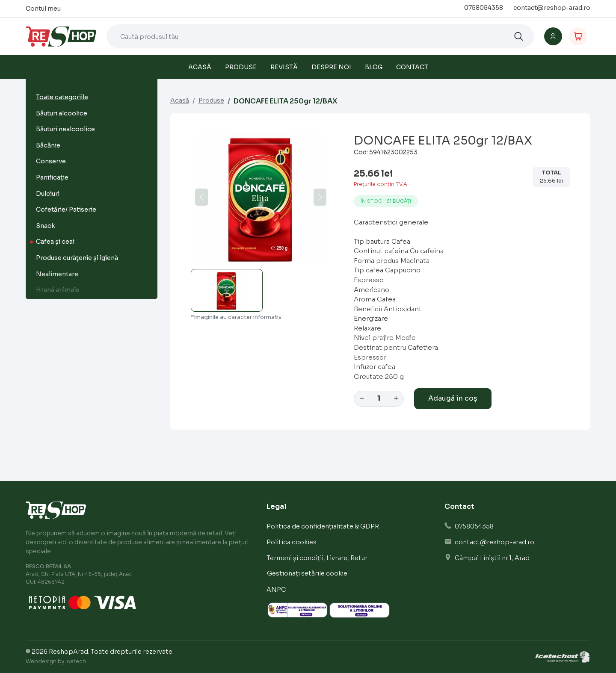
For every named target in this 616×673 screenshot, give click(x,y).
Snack (46, 226)
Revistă (284, 67)
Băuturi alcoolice (62, 113)
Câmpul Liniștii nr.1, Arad (492, 558)
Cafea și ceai (55, 242)
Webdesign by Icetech (56, 661)
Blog (374, 67)
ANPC (276, 590)
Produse (241, 67)
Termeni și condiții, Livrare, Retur (317, 558)
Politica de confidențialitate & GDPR (323, 526)
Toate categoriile (62, 97)
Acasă (200, 67)
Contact (412, 67)
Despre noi (331, 67)
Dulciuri (48, 194)
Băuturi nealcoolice (65, 129)
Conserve (51, 161)
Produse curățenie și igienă (77, 258)
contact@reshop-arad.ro (552, 8)
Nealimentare (57, 274)
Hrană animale (58, 290)
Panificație (52, 177)
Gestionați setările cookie (307, 573)
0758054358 (484, 8)
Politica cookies (292, 542)
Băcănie (48, 145)
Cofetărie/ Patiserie (66, 210)
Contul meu (43, 9)
